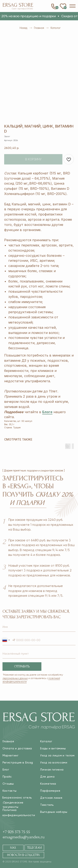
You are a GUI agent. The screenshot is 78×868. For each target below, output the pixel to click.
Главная (39, 28)
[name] (39, 627)
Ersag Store (18, 5)
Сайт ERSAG (22, 9)
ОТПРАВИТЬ (22, 666)
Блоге (47, 412)
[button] (72, 6)
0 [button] (57, 7)
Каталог (56, 28)
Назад (23, 28)
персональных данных (15, 678)
